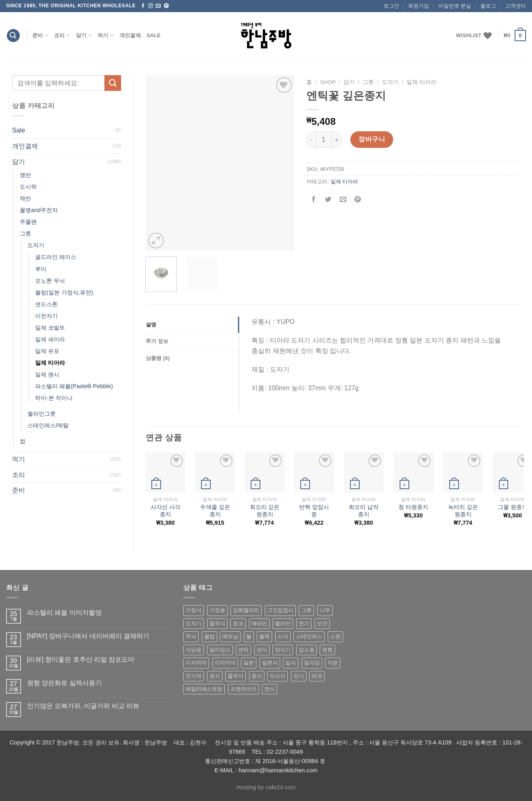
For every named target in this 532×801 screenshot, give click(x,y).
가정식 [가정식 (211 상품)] (194, 610)
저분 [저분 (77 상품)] (333, 663)
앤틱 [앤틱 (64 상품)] (243, 650)
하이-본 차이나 (54, 398)
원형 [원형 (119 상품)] (327, 650)
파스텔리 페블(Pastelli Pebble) (74, 386)
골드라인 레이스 (56, 257)
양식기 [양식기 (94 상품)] (283, 650)
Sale (154, 35)
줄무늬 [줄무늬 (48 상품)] (236, 676)
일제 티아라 (50, 363)
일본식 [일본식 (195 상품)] (270, 663)
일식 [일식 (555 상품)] (291, 663)
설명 (151, 325)
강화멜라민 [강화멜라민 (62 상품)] (246, 610)
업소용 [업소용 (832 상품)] (307, 650)
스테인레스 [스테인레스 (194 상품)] (309, 636)
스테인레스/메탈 (48, 425)
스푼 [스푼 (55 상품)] (335, 636)
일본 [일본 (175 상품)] (249, 663)
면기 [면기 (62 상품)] (304, 623)
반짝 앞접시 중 (314, 511)
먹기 (106, 35)
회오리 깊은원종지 (265, 511)
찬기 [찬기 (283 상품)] (299, 676)
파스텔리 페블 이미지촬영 (64, 613)
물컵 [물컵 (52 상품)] (209, 636)
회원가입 (419, 6)
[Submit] (113, 83)
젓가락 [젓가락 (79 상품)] (194, 676)
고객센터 (515, 6)
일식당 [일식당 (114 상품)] (312, 663)
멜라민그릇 (42, 414)
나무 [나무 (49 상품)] (325, 610)
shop (328, 82)
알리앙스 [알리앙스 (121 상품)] (220, 650)
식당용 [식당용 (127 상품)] (194, 650)
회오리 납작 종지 (364, 511)
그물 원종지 (513, 507)
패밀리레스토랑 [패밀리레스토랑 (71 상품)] (204, 689)
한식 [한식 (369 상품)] (270, 689)
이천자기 (46, 316)
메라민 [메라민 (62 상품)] (259, 623)
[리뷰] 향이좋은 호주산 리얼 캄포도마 (81, 659)
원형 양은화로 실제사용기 (64, 683)
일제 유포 (47, 351)
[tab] (193, 325)
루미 (41, 269)
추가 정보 (157, 341)
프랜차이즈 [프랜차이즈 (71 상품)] (244, 689)
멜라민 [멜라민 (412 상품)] (283, 623)
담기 (84, 35)
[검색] (13, 36)
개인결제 (130, 35)
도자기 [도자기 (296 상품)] (194, 623)
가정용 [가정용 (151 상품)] (217, 610)
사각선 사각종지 (165, 511)
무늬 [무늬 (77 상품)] (191, 636)
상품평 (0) (158, 358)
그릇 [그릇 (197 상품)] (306, 610)
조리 (62, 35)
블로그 (488, 6)
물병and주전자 (39, 210)
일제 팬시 (47, 374)
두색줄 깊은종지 (215, 511)
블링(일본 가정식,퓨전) (64, 292)
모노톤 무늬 (50, 281)
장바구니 (372, 139)
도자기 (36, 245)
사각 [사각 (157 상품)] (283, 636)
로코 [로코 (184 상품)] (238, 623)
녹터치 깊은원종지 (463, 511)
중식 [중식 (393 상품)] (257, 676)
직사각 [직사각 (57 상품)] (278, 676)
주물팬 (28, 222)
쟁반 (25, 175)
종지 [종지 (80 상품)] (215, 676)
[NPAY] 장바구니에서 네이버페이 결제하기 (88, 636)
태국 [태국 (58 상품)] (317, 676)
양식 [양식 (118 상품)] (262, 650)
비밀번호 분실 (455, 6)
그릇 (25, 233)
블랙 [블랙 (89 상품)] (264, 636)
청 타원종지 (413, 507)
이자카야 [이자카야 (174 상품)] (225, 663)
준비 (40, 35)
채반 (25, 198)
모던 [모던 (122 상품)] (322, 623)
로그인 (391, 6)
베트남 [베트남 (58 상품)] (230, 636)
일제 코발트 (50, 328)
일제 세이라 (50, 339)
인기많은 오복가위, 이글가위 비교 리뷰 (83, 706)
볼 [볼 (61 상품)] (249, 636)
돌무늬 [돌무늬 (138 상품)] (217, 623)
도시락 (28, 187)
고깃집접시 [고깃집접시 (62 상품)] (280, 610)
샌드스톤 (46, 304)
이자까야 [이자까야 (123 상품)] (196, 663)
